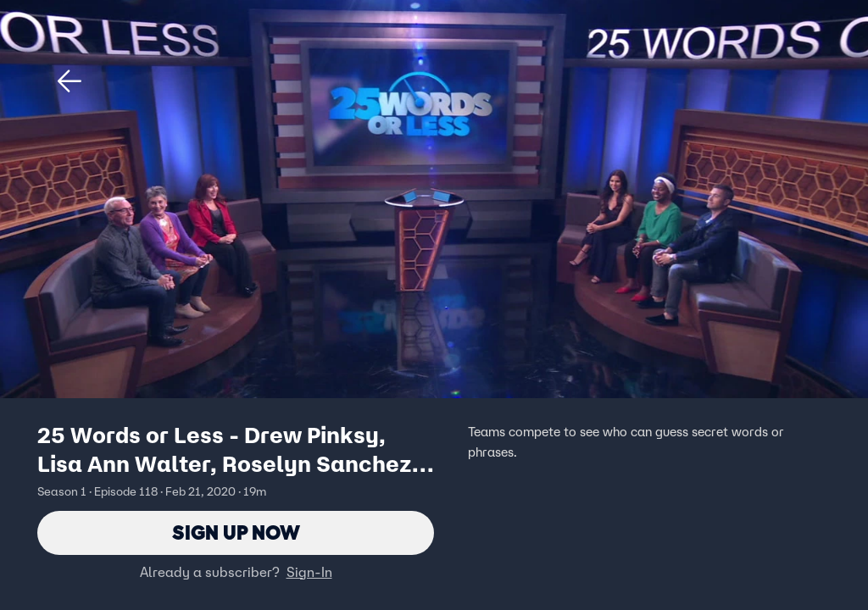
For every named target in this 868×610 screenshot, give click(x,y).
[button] (70, 81)
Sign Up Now (236, 532)
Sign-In (309, 572)
